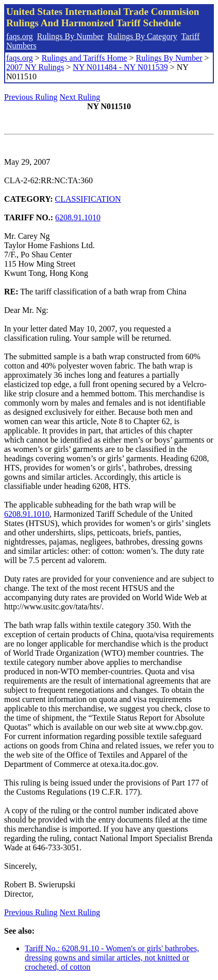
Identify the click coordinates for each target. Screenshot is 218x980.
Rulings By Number (70, 36)
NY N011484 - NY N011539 (120, 67)
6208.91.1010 (78, 217)
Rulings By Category (142, 36)
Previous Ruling (31, 97)
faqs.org (20, 36)
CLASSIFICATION (88, 199)
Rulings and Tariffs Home (85, 58)
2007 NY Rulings (35, 67)
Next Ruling (80, 97)
